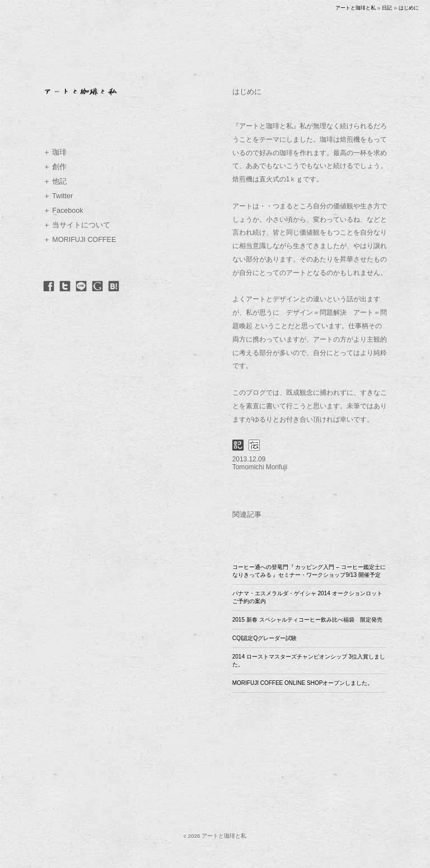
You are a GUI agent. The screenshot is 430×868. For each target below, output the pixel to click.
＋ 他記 (55, 181)
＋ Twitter (58, 196)
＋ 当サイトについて (77, 225)
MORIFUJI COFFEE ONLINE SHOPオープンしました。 (303, 683)
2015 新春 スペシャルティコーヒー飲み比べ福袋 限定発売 (307, 620)
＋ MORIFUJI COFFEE (80, 240)
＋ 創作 (55, 167)
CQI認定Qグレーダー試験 (265, 638)
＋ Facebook (63, 211)
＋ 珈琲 (55, 152)
